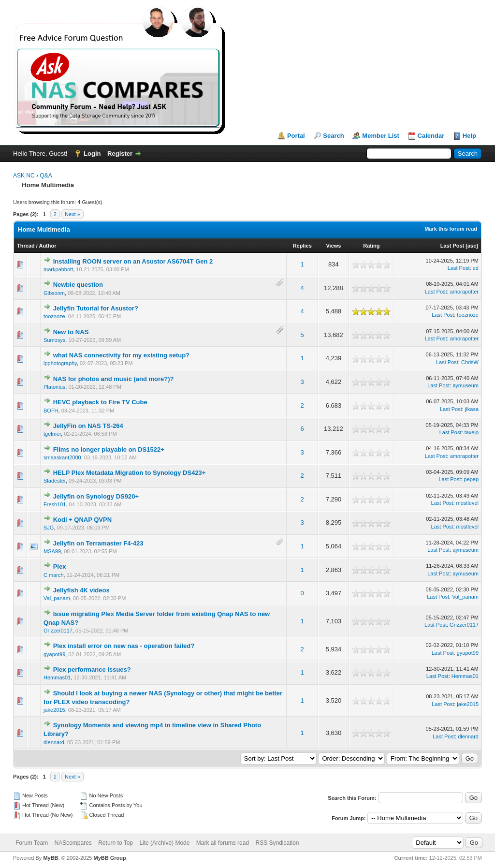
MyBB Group (109, 858)
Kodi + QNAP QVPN (82, 520)
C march (54, 575)
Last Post (452, 246)
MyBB (51, 858)
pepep (471, 479)
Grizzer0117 (58, 631)
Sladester (55, 481)
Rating (371, 246)
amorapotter (464, 292)
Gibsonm (54, 293)
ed (476, 268)
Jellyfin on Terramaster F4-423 (98, 543)
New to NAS (71, 332)
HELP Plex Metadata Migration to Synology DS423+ (130, 473)
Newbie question (78, 285)
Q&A (46, 176)
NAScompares (73, 843)
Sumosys (54, 340)
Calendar (431, 136)
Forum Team (32, 843)
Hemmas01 (57, 677)
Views (333, 246)
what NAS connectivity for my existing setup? (121, 355)
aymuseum (466, 385)
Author (47, 246)
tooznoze (54, 316)
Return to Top (116, 843)
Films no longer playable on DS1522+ (109, 449)
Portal (296, 136)
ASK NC (24, 176)
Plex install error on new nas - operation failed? (124, 646)
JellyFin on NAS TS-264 (88, 426)
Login (92, 154)
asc (472, 246)
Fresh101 (55, 504)
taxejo (472, 432)
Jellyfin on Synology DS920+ (96, 496)
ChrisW (470, 362)
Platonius (54, 387)
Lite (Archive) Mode (164, 843)
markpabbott (58, 269)
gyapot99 (54, 654)
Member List (381, 136)
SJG (49, 528)
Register (120, 154)
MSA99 (52, 551)
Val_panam (57, 598)
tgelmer (52, 434)
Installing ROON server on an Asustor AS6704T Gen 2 (133, 261)
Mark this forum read (451, 229)
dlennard (54, 742)
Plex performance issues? (92, 669)
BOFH (51, 411)
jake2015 (54, 710)
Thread (26, 246)
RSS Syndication (277, 843)
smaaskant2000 (62, 457)
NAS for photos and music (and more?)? (114, 379)
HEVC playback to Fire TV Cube (100, 402)
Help (469, 136)
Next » (73, 214)
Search (333, 136)
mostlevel (467, 503)
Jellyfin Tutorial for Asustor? (96, 308)
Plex (60, 566)
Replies (302, 246)
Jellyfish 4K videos (81, 590)
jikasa (472, 409)
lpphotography (60, 363)
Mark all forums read (223, 843)
